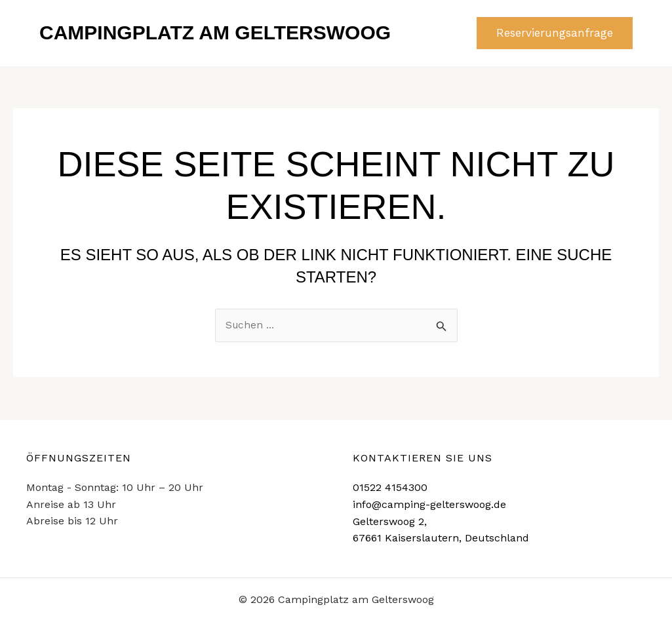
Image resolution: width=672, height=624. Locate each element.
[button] (555, 33)
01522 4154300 (390, 487)
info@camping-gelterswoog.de (429, 504)
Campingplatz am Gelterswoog (215, 32)
